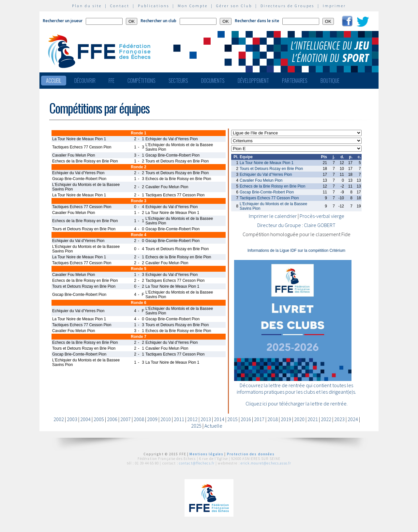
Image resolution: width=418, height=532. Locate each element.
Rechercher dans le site (257, 21)
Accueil (54, 81)
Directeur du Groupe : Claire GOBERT (296, 225)
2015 (232, 419)
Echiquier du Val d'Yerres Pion (266, 175)
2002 (59, 419)
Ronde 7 (138, 337)
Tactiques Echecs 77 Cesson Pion (269, 198)
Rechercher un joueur (63, 21)
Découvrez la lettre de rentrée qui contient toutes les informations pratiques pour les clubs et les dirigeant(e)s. (296, 388)
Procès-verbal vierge (322, 216)
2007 (126, 419)
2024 (353, 419)
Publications (154, 6)
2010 (166, 419)
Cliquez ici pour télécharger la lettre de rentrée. (297, 403)
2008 (139, 419)
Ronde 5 (138, 269)
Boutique (330, 81)
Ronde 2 (138, 167)
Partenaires (295, 81)
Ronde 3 (138, 201)
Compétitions (142, 81)
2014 (219, 419)
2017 (259, 419)
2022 (326, 419)
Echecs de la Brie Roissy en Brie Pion (272, 186)
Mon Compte (193, 6)
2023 (339, 419)
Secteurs (178, 81)
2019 (286, 419)
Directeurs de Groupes (287, 6)
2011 (179, 419)
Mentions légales (206, 454)
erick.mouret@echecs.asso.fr (266, 463)
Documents (213, 81)
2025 (196, 426)
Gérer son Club (234, 6)
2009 (152, 419)
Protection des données (251, 454)
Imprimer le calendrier (273, 216)
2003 (72, 419)
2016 (246, 419)
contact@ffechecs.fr (197, 463)
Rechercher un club (158, 21)
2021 (313, 419)
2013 (206, 419)
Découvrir (85, 81)
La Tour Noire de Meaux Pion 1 (267, 163)
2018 (273, 419)
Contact (120, 6)
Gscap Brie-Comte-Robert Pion (267, 192)
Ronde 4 (138, 235)
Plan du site (87, 6)
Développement (253, 81)
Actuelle (213, 426)
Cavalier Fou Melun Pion (261, 180)
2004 (85, 419)
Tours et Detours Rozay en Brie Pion (271, 169)
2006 (112, 419)
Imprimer (334, 6)
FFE (112, 81)
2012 (192, 419)
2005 (99, 419)
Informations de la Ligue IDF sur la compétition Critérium (296, 251)
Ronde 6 (138, 303)
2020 (299, 419)
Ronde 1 (138, 133)
